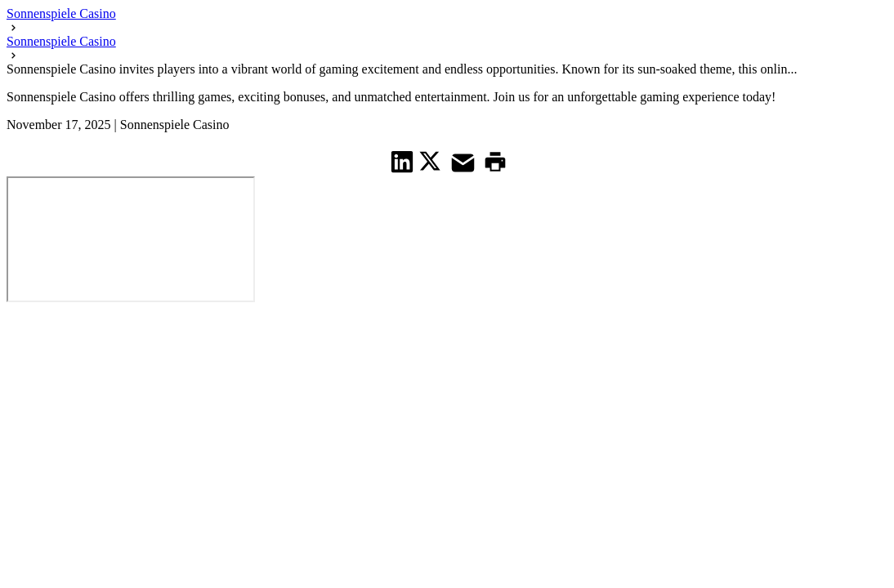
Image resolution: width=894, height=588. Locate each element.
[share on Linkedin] (402, 161)
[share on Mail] (465, 161)
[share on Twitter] (432, 161)
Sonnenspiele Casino (61, 13)
